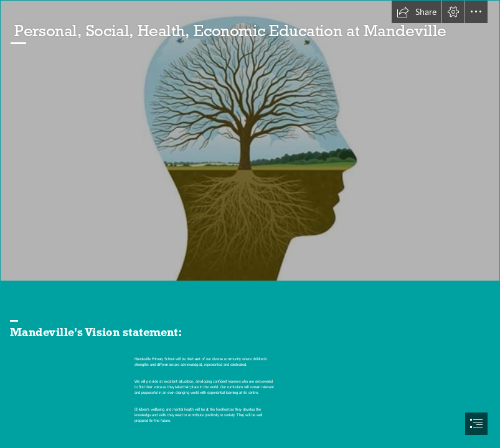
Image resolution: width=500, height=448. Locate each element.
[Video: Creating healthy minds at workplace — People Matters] (250, 141)
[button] (417, 12)
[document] (250, 224)
